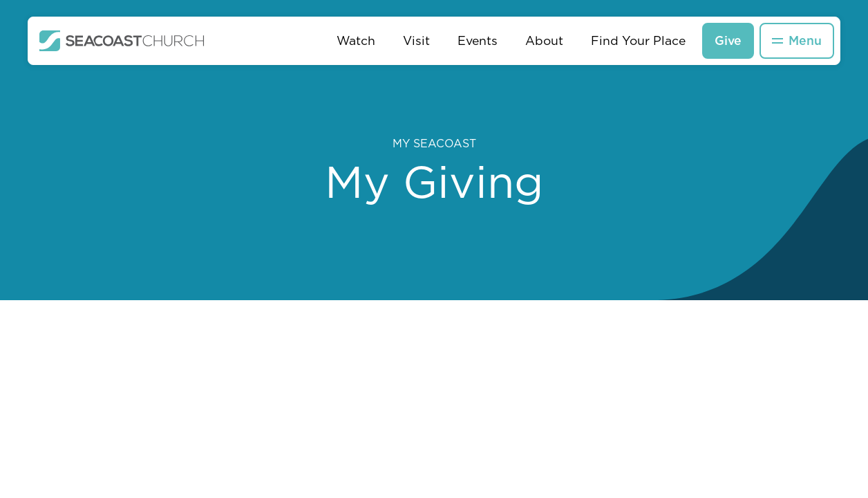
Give (728, 40)
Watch (356, 40)
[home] (122, 41)
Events (478, 40)
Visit (416, 40)
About (544, 40)
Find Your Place (638, 40)
